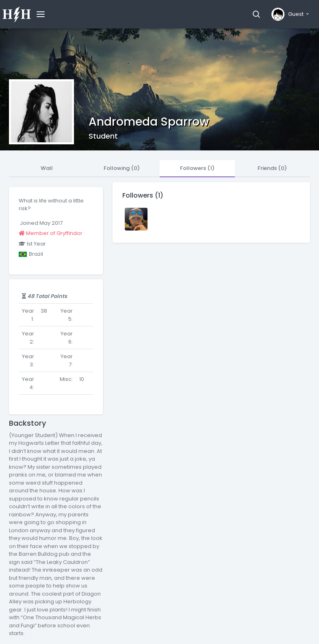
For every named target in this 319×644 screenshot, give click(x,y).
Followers (197, 168)
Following (122, 168)
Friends (272, 168)
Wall (47, 168)
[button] (256, 14)
